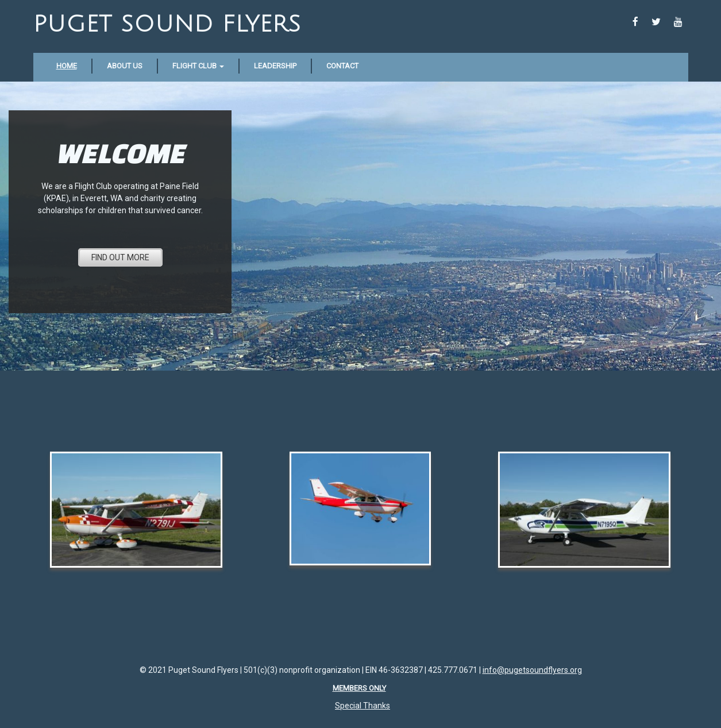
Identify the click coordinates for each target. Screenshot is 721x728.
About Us (125, 66)
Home (67, 66)
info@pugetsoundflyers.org (532, 670)
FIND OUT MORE (120, 257)
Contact (342, 66)
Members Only (359, 688)
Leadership (275, 66)
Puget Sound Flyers (167, 24)
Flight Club (198, 66)
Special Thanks (363, 706)
